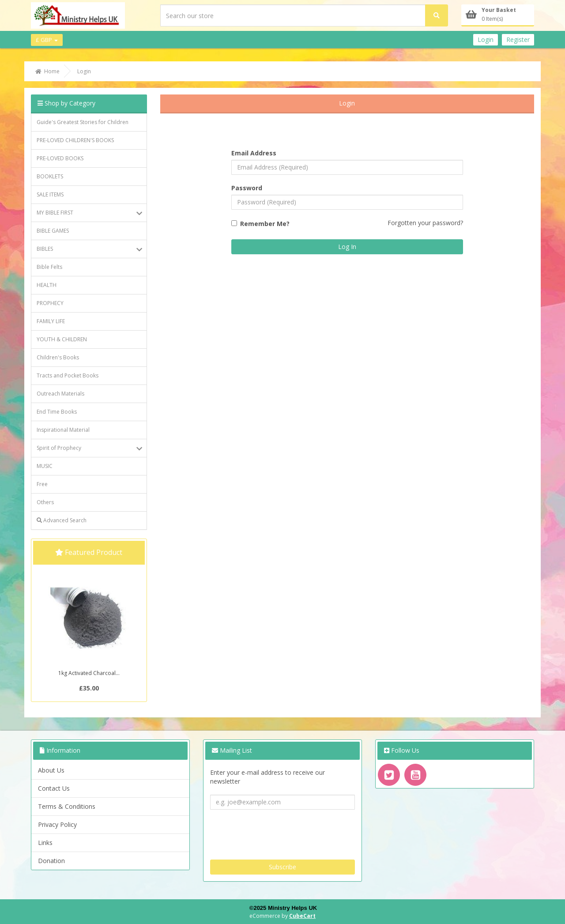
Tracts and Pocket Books (68, 375)
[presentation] (277, 831)
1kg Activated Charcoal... (89, 673)
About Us (51, 770)
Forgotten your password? (425, 223)
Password (247, 188)
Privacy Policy (57, 824)
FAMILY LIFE (51, 321)
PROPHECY (50, 303)
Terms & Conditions (67, 806)
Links (45, 843)
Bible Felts (49, 267)
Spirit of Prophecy (89, 448)
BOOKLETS (50, 176)
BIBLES (89, 249)
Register (518, 40)
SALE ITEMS (50, 194)
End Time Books (57, 412)
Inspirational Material (63, 430)
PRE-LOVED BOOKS (60, 158)
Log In (347, 247)
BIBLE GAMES (53, 231)
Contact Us (54, 788)
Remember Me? (265, 224)
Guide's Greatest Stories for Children (83, 122)
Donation (51, 861)
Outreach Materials (60, 394)
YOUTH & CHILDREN (62, 339)
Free (42, 484)
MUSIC (45, 466)
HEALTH (47, 285)
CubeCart (302, 916)
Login (486, 40)
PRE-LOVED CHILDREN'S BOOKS (75, 140)
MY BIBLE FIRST (89, 213)
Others (45, 502)
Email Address (254, 153)
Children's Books (58, 357)
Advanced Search (62, 520)
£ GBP (47, 40)
